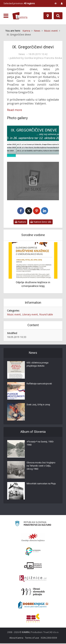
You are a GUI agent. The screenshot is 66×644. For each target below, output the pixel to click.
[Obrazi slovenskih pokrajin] (33, 592)
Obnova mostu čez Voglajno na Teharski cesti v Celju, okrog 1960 (41, 466)
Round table (46, 315)
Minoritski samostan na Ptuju (41, 484)
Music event (14, 315)
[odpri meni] (6, 16)
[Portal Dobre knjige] (33, 606)
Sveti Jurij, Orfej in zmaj (38, 405)
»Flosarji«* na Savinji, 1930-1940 (40, 444)
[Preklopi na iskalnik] (58, 16)
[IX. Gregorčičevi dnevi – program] (33, 181)
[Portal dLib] (33, 566)
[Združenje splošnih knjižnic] (33, 619)
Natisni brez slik (41, 223)
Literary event (30, 315)
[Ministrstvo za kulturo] (33, 525)
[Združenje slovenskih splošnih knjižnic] (33, 579)
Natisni (20, 223)
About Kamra (16, 638)
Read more (15, 110)
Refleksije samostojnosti (39, 384)
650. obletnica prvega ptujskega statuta (37, 365)
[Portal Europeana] (33, 552)
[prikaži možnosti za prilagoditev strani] (56, 3)
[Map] (48, 16)
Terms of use (32, 638)
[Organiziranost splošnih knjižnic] (33, 538)
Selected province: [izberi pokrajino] (19, 3)
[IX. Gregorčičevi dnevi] (33, 141)
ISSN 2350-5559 (49, 638)
